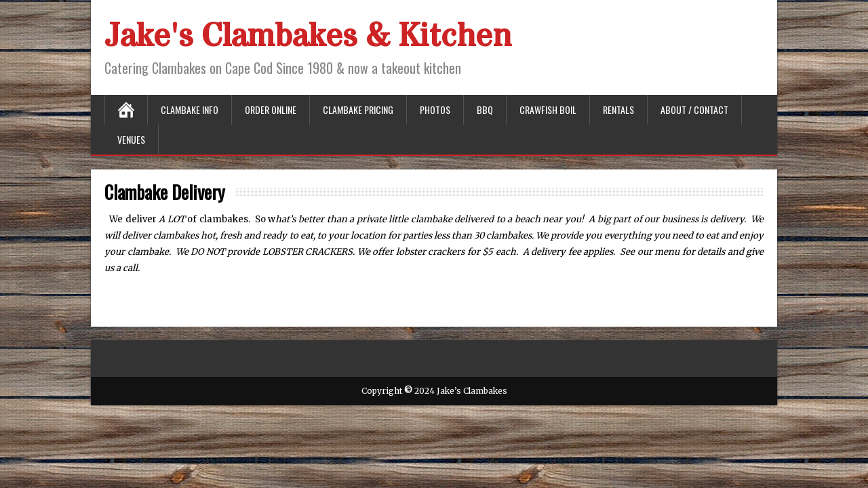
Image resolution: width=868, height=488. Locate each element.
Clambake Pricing (358, 109)
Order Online (271, 109)
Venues (131, 139)
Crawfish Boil (548, 109)
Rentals (618, 109)
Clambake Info (190, 109)
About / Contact (694, 109)
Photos (435, 109)
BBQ (485, 109)
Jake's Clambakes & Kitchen (308, 37)
